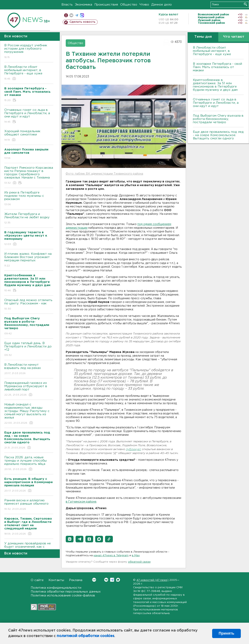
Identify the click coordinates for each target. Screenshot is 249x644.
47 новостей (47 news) (152, 580)
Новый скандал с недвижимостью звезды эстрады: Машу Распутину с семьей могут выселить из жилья (29, 414)
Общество (129, 5)
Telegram (112, 580)
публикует (134, 449)
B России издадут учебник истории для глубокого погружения (29, 52)
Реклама (76, 580)
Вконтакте (94, 580)
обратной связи (139, 562)
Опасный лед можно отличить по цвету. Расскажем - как (29, 305)
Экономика (84, 5)
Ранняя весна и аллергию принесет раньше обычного (29, 505)
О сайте (37, 580)
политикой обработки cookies (85, 636)
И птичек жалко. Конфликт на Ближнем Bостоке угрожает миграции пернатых (29, 260)
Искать (245, 4)
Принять (226, 633)
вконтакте (71, 15)
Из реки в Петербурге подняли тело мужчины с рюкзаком (29, 199)
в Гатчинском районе (81, 502)
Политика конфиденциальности (56, 588)
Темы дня (203, 37)
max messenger (82, 15)
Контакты (56, 580)
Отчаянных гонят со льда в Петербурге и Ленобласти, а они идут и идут (29, 116)
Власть (67, 5)
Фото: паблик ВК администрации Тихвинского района (104, 174)
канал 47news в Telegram (111, 556)
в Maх (136, 556)
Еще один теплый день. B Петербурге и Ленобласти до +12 (29, 349)
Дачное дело (162, 5)
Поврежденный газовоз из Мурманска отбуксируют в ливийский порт (29, 389)
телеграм (77, 15)
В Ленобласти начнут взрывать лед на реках (29, 369)
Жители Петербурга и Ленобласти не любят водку (29, 219)
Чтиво (144, 5)
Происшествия (106, 5)
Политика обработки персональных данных (66, 592)
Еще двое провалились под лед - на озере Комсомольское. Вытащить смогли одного (218, 135)
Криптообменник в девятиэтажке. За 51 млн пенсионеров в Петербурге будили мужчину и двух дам (215, 85)
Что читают (234, 37)
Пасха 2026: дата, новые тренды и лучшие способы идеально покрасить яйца (29, 464)
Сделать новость (82, 22)
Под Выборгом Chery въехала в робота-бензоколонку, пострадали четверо (218, 119)
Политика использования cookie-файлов (63, 596)
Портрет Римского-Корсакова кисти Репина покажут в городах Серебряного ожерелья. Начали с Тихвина (29, 176)
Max (118, 580)
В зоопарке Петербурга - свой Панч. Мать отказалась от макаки (217, 67)
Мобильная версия (66, 15)
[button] (70, 539)
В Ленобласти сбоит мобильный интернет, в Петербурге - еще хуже (29, 73)
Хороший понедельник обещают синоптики (29, 136)
